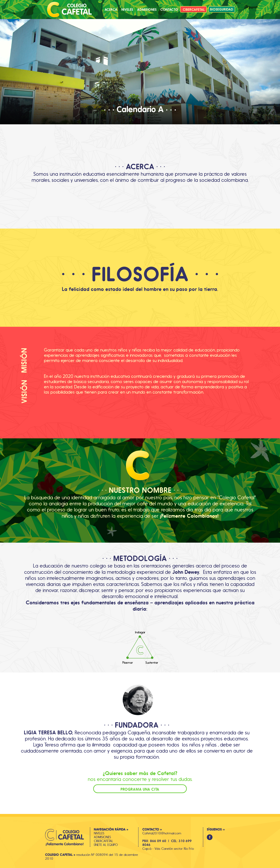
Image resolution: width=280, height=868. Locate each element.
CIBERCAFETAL (103, 841)
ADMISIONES (102, 837)
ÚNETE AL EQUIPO (106, 845)
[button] (169, 9)
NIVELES (99, 833)
